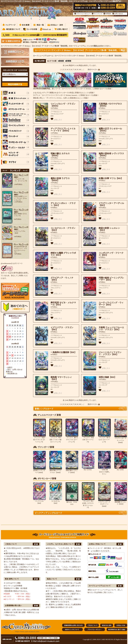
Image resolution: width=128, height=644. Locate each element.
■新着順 (68, 61)
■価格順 (61, 61)
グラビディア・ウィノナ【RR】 (62, 279)
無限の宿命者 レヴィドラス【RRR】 (111, 155)
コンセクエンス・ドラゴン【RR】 (63, 229)
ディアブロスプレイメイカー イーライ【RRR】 (63, 130)
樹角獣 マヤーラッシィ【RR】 (61, 378)
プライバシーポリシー (83, 14)
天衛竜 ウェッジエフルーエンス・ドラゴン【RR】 (111, 329)
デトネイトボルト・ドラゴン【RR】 (63, 204)
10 (80, 69)
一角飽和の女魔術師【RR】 (63, 352)
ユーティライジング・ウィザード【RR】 (111, 304)
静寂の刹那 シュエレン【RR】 (109, 229)
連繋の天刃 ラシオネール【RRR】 (110, 130)
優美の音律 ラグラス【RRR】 (60, 179)
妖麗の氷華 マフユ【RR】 (111, 178)
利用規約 (108, 14)
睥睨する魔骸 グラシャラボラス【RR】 (63, 254)
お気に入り (56, 119)
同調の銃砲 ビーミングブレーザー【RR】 (111, 279)
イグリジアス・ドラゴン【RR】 (62, 329)
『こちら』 (65, 567)
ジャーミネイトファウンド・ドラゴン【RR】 (110, 353)
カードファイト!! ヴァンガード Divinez (69, 56)
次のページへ (94, 69)
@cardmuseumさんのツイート (12, 263)
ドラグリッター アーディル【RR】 (111, 204)
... (82, 69)
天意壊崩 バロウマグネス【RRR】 (110, 105)
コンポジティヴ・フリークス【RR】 (111, 254)
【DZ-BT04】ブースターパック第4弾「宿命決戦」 (104, 56)
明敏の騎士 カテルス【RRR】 (60, 155)
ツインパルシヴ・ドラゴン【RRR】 (63, 105)
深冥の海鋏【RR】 (107, 377)
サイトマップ (98, 14)
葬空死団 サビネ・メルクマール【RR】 (63, 304)
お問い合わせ (119, 14)
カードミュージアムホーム (43, 56)
